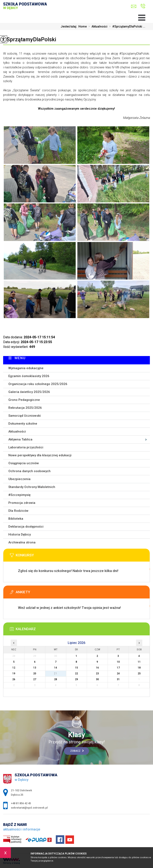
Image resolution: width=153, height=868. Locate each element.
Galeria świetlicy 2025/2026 (29, 392)
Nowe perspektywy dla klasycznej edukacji (40, 455)
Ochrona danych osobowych (29, 471)
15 (76, 668)
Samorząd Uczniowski (25, 416)
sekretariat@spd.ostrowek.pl (134, 6)
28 (56, 679)
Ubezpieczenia (19, 479)
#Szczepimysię (19, 495)
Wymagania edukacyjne (26, 368)
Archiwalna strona (22, 542)
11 (139, 662)
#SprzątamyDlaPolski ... (126, 26)
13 (35, 668)
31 (118, 679)
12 (14, 668)
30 (97, 679)
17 (118, 668)
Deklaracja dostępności (26, 527)
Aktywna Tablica (20, 439)
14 (56, 668)
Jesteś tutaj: (69, 26)
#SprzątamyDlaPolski (30, 39)
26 (14, 679)
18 (139, 668)
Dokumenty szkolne (23, 424)
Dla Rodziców (18, 511)
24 (118, 674)
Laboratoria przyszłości (26, 447)
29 (76, 679)
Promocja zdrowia (22, 503)
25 (139, 674)
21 (56, 674)
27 (35, 679)
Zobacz (77, 751)
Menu (20, 358)
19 (14, 674)
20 (35, 674)
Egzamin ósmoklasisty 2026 (29, 376)
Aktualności (97, 26)
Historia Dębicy (20, 534)
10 (118, 662)
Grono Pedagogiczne (24, 400)
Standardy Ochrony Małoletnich (32, 487)
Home (83, 26)
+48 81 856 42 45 (143, 6)
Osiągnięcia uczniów (24, 463)
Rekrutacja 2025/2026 (25, 408)
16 (97, 668)
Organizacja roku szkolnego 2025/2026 (38, 384)
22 (76, 674)
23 (97, 674)
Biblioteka (16, 519)
